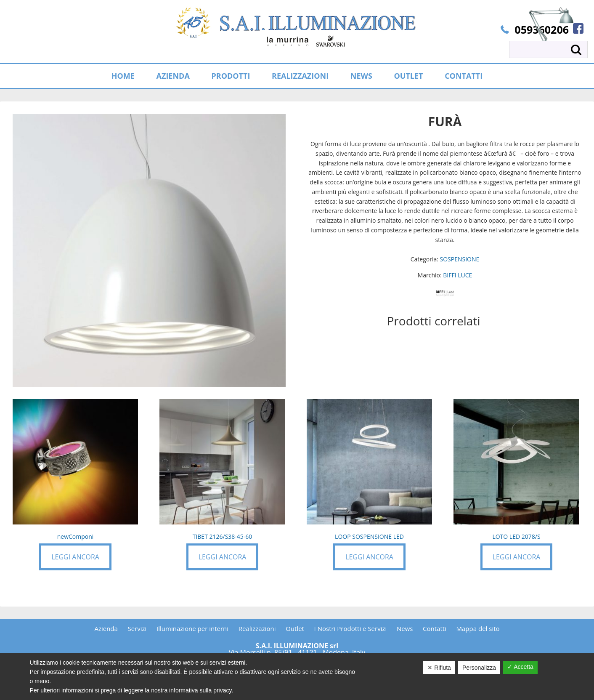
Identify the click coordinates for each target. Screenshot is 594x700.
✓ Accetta (520, 667)
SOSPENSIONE (460, 259)
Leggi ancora (75, 557)
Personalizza (479, 668)
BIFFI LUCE (457, 275)
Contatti (435, 628)
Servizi (137, 628)
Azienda (106, 628)
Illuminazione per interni (192, 628)
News (405, 628)
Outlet (295, 628)
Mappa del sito (478, 628)
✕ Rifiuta (439, 668)
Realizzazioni (257, 628)
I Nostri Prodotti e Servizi (351, 628)
